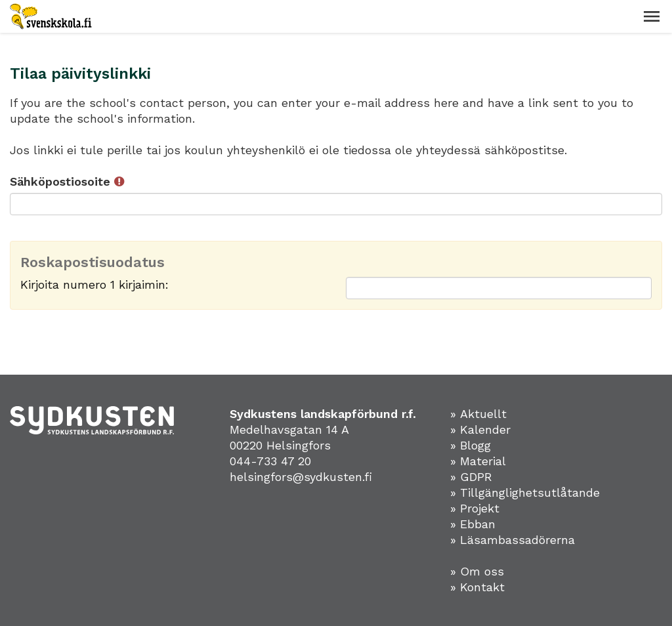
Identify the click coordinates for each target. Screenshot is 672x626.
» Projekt (475, 508)
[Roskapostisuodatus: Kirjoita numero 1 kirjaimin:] (499, 288)
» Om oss (477, 571)
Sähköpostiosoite (67, 181)
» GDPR (471, 477)
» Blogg (471, 445)
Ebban (478, 524)
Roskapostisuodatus (93, 262)
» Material (478, 461)
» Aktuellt (478, 414)
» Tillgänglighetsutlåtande (525, 492)
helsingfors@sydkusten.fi (301, 477)
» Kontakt (477, 587)
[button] (652, 16)
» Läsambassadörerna (513, 540)
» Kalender (480, 429)
